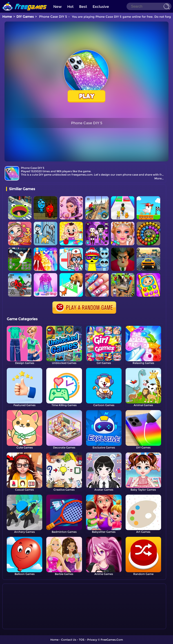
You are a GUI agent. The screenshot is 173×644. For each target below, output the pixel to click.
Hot (70, 7)
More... (159, 178)
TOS (82, 640)
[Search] (149, 6)
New (58, 7)
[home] (25, 2)
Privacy (92, 640)
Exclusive (101, 7)
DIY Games (25, 17)
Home (7, 17)
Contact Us (69, 640)
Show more (21, 626)
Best (83, 7)
